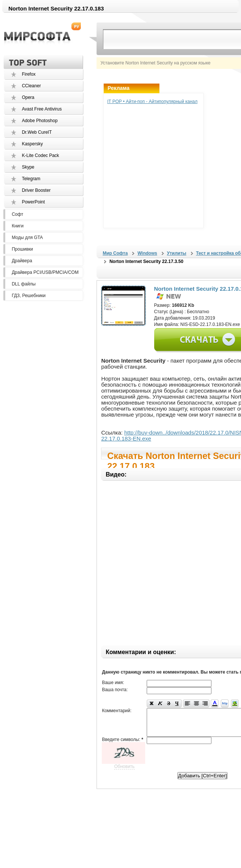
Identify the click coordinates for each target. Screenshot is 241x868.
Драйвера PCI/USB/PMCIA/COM (45, 272)
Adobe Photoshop (39, 121)
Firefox (29, 74)
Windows (147, 253)
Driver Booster (36, 190)
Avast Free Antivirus (42, 109)
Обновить (124, 772)
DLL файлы (24, 284)
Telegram (31, 179)
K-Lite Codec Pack (40, 155)
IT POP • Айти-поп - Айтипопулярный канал (152, 102)
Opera (28, 97)
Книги (17, 226)
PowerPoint (33, 202)
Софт (17, 214)
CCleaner (31, 86)
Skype (28, 167)
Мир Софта (115, 253)
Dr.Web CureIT (37, 132)
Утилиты (177, 253)
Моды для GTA (27, 238)
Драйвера (22, 261)
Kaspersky (32, 144)
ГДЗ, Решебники (28, 296)
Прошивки (22, 249)
